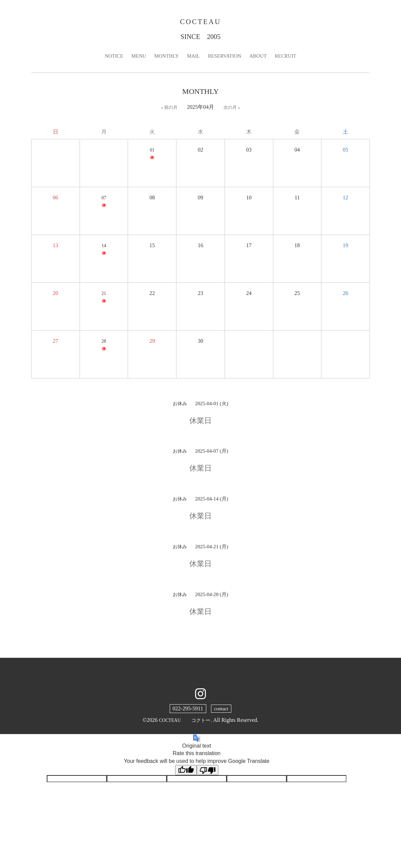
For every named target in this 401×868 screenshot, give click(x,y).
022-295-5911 (187, 711)
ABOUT (261, 58)
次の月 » (233, 110)
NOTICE (109, 58)
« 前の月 (169, 110)
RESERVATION (226, 58)
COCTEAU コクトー (185, 722)
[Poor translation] (208, 772)
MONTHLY (164, 58)
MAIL (193, 58)
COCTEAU (200, 22)
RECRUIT (290, 58)
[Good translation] (186, 772)
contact (221, 711)
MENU (135, 58)
